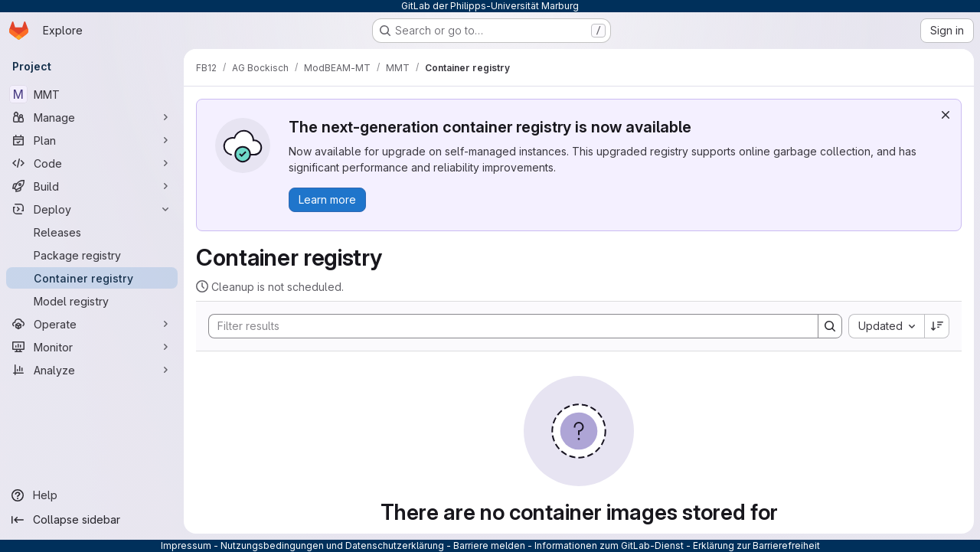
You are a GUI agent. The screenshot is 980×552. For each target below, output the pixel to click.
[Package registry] (92, 255)
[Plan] (92, 140)
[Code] (92, 163)
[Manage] (92, 117)
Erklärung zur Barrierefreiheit (756, 545)
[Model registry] (92, 301)
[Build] (92, 186)
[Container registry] (92, 278)
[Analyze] (92, 370)
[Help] (92, 495)
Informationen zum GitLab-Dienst (609, 545)
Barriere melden (489, 545)
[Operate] (92, 324)
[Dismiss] (946, 115)
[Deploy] (92, 209)
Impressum (186, 545)
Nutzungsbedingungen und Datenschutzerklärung (332, 545)
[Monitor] (92, 347)
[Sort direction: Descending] (937, 326)
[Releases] (92, 232)
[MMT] (92, 94)
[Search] (506, 326)
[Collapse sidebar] (92, 520)
